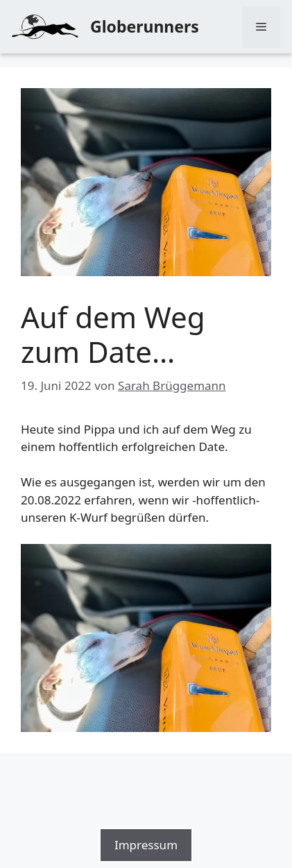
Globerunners (145, 26)
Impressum (146, 845)
